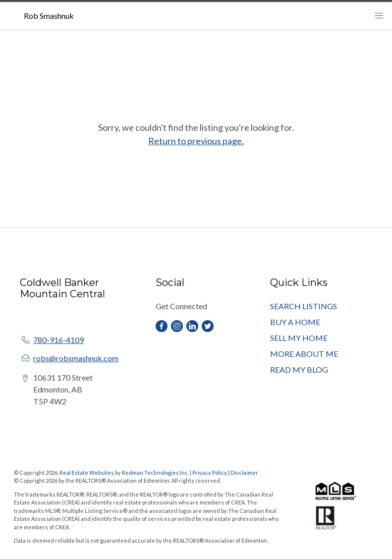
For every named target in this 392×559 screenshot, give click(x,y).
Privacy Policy (210, 473)
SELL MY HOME (299, 338)
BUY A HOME (295, 322)
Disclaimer (244, 473)
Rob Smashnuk (49, 16)
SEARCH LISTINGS (304, 306)
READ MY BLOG (299, 369)
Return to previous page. (196, 141)
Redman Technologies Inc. (156, 473)
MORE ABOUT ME (304, 354)
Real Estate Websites (87, 473)
